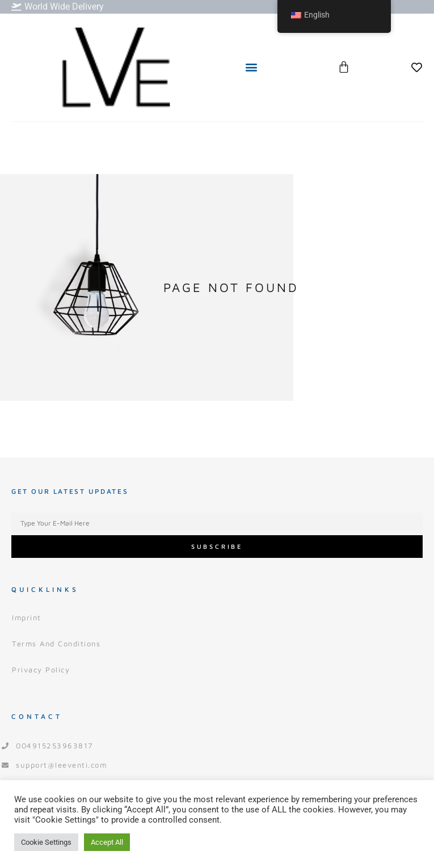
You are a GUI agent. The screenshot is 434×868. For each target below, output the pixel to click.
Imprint (27, 617)
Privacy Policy (41, 670)
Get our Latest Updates (70, 491)
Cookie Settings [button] (46, 842)
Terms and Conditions (56, 643)
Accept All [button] (107, 842)
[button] (251, 67)
